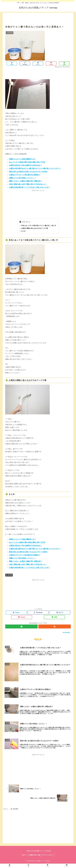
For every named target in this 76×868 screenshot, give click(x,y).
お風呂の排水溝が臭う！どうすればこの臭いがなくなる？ (29, 187)
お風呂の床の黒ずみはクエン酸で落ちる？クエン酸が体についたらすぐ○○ (35, 168)
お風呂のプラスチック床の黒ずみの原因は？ (25, 175)
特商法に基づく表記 (35, 857)
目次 (24, 222)
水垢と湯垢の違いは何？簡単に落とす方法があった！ (28, 184)
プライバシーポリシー (48, 857)
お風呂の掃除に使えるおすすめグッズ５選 (35, 228)
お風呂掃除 (9, 575)
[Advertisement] (38, 17)
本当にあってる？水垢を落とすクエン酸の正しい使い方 (39, 226)
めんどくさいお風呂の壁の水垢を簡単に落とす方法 (27, 162)
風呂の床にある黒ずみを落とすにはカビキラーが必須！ (29, 172)
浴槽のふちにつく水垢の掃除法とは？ (22, 159)
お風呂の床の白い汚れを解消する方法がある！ (26, 165)
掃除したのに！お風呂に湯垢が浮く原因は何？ (26, 181)
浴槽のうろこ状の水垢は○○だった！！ (23, 178)
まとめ (23, 231)
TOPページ (25, 857)
